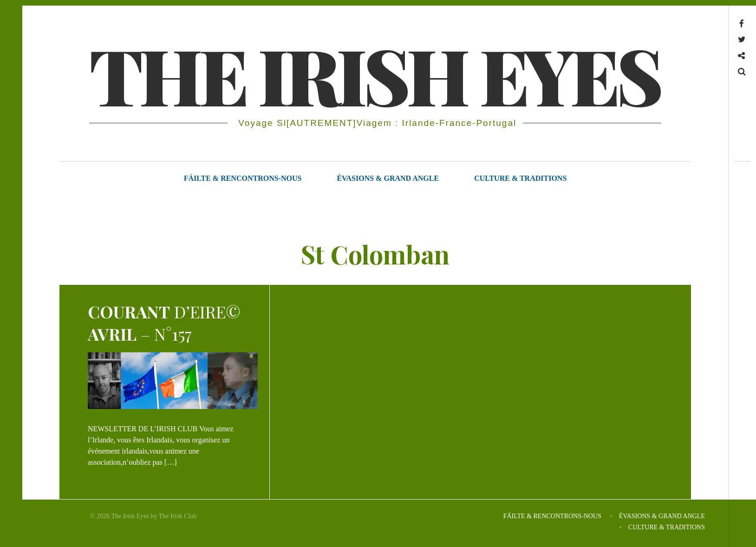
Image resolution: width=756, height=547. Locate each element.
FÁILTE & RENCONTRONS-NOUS (243, 178)
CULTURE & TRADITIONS (520, 178)
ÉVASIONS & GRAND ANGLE (388, 178)
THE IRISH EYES (374, 74)
